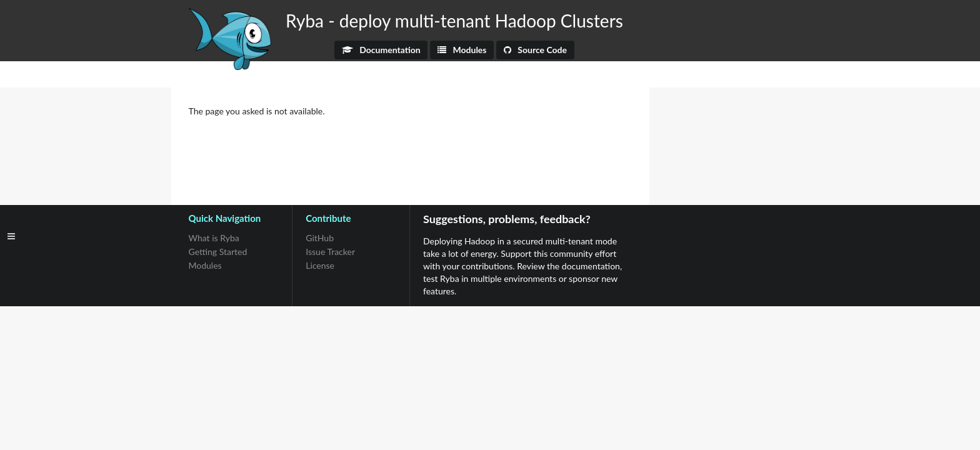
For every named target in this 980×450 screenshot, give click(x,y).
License (320, 265)
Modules (462, 50)
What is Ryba (214, 238)
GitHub (320, 238)
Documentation (381, 50)
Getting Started (218, 252)
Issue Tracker (330, 252)
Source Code (535, 50)
